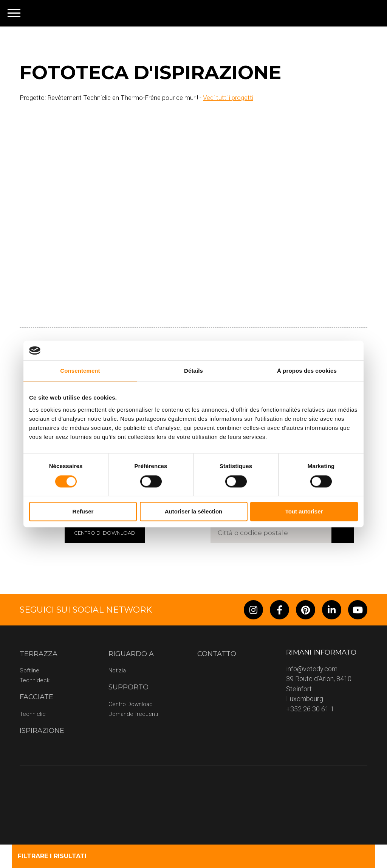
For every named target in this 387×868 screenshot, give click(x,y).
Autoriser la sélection (194, 512)
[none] (369, 13)
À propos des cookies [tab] (307, 371)
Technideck (35, 680)
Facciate (36, 697)
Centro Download (131, 704)
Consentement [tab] (80, 371)
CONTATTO (217, 654)
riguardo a (131, 654)
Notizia (117, 670)
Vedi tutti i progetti (228, 98)
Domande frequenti (133, 714)
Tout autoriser (304, 512)
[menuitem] (369, 13)
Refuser (83, 512)
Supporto (128, 687)
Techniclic (33, 714)
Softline (29, 670)
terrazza (39, 654)
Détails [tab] (193, 371)
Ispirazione (42, 731)
